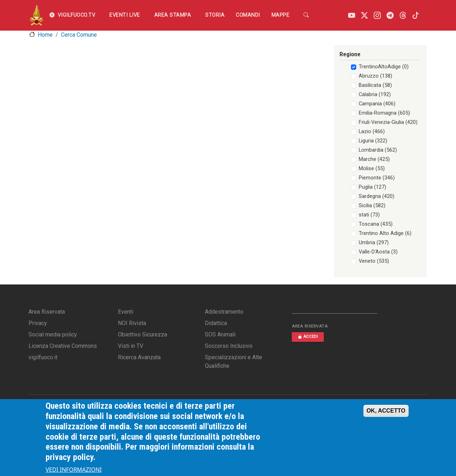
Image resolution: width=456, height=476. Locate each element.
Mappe (281, 15)
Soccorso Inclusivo (229, 346)
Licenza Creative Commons (63, 346)
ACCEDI (308, 337)
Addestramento (224, 312)
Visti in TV (131, 346)
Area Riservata (47, 312)
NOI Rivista (132, 323)
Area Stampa (173, 15)
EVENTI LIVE (125, 15)
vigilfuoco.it (43, 357)
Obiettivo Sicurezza (142, 334)
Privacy (38, 323)
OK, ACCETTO (386, 415)
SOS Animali (220, 334)
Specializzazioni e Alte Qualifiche (234, 362)
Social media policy (53, 334)
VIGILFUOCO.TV (72, 15)
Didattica (216, 323)
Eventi (126, 312)
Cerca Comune (79, 35)
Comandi (248, 15)
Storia (215, 15)
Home (45, 35)
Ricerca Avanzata (139, 357)
